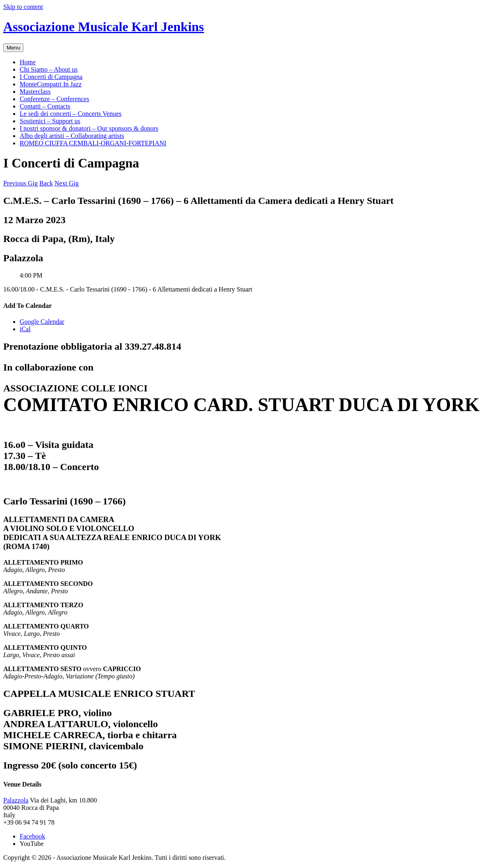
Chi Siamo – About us (49, 69)
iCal (25, 329)
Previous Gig (20, 183)
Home (28, 62)
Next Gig (67, 183)
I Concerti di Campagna (51, 77)
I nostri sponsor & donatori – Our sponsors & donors (89, 128)
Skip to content (23, 7)
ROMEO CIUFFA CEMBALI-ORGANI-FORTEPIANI (93, 143)
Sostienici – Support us (50, 121)
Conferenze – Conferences (54, 99)
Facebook (32, 836)
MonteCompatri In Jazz (51, 84)
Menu (13, 48)
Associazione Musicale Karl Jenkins (104, 27)
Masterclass (35, 92)
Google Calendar (42, 322)
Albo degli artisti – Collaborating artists (72, 136)
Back (46, 183)
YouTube (32, 844)
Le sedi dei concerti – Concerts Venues (71, 114)
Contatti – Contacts (45, 106)
